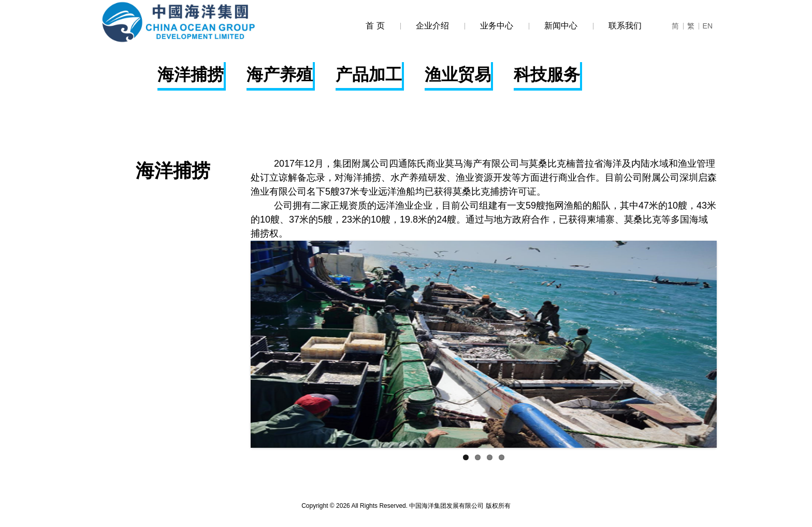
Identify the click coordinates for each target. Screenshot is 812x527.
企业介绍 (425, 26)
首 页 (375, 26)
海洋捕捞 (191, 75)
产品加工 (369, 75)
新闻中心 (553, 26)
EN (706, 26)
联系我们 (617, 26)
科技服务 (547, 75)
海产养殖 (280, 75)
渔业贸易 (458, 75)
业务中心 (489, 26)
